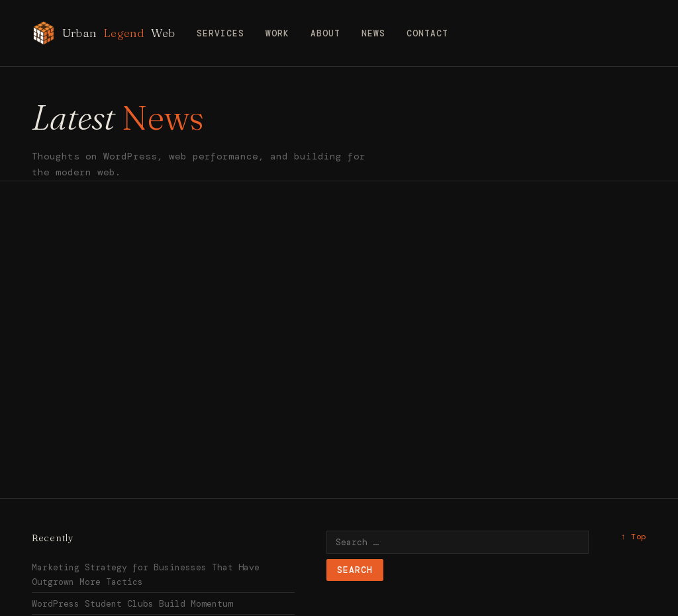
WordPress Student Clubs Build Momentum (132, 604)
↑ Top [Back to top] (633, 537)
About (325, 33)
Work (277, 33)
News (373, 33)
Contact (427, 33)
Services (220, 33)
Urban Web (104, 33)
